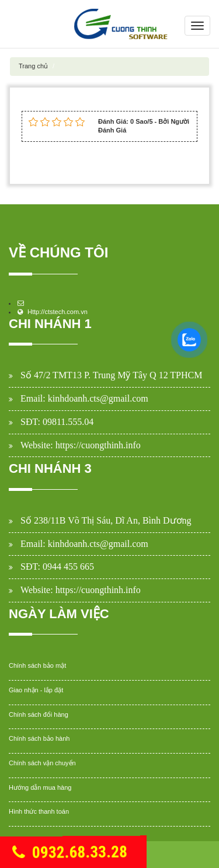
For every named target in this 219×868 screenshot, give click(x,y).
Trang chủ (33, 66)
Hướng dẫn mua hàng (40, 787)
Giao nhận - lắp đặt (36, 690)
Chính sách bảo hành (39, 738)
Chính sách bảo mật (37, 665)
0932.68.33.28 (70, 853)
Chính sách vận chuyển (42, 763)
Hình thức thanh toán (39, 811)
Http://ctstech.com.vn (58, 312)
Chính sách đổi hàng (39, 714)
